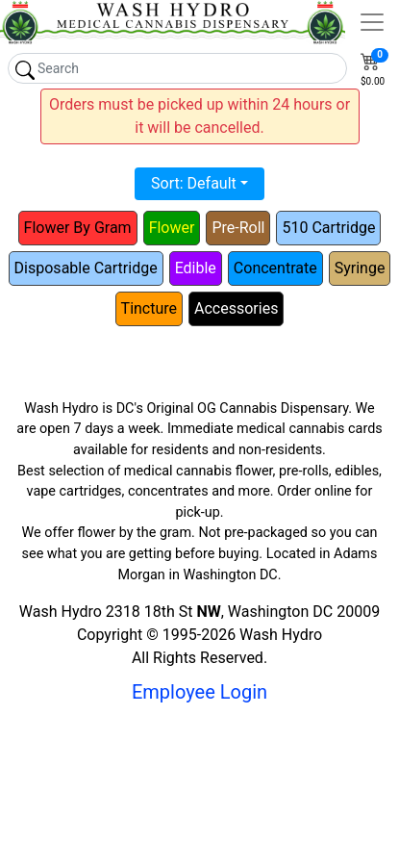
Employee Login (199, 692)
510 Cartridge (328, 228)
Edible (196, 268)
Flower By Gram (78, 228)
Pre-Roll (238, 228)
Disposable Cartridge (86, 268)
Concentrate (275, 268)
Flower (172, 228)
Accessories (236, 308)
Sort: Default (194, 183)
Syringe (360, 268)
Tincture (149, 308)
